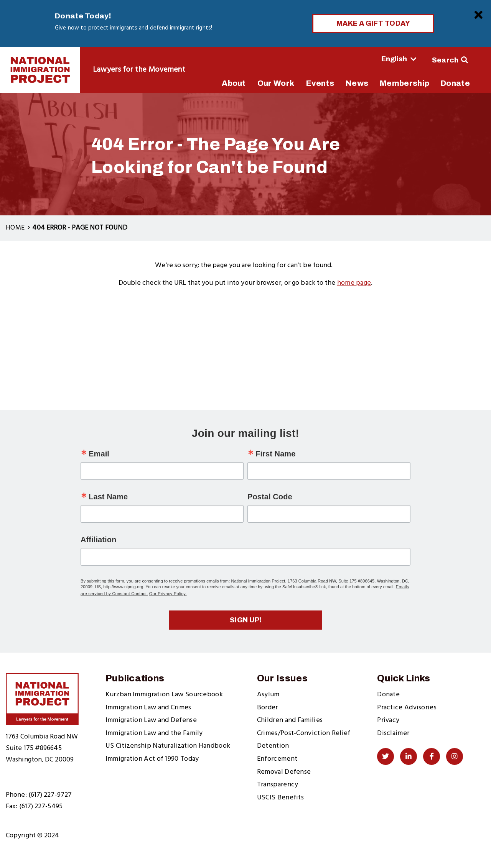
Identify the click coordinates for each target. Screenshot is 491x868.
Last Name (108, 497)
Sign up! (246, 620)
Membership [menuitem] (404, 83)
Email (99, 454)
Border (268, 708)
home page (354, 283)
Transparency (278, 785)
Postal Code (270, 497)
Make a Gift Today (373, 23)
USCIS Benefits (280, 798)
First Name (275, 454)
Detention (273, 746)
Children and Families (290, 720)
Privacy (388, 720)
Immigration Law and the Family (154, 733)
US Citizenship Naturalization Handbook (168, 746)
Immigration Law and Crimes (148, 708)
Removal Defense (284, 772)
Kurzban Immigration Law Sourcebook (164, 695)
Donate (388, 695)
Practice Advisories (407, 708)
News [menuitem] (357, 83)
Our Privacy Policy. (168, 594)
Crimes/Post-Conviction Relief (304, 733)
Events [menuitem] (320, 83)
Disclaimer (393, 733)
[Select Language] (378, 59)
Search (445, 60)
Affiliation (98, 540)
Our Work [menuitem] (276, 83)
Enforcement (277, 759)
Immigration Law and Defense (151, 720)
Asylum (268, 695)
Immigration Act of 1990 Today (152, 759)
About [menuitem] (234, 83)
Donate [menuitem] (455, 83)
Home (15, 228)
